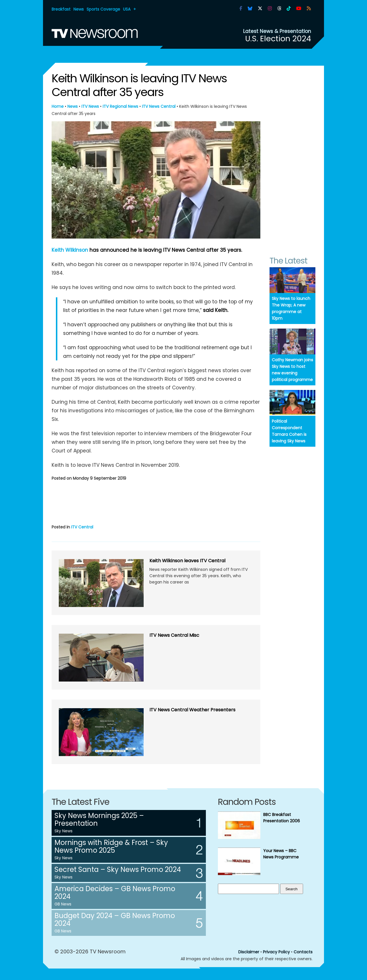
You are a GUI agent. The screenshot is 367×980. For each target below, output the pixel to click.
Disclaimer (249, 952)
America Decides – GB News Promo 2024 (115, 893)
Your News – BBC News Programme (281, 854)
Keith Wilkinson (70, 250)
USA (127, 9)
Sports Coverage (103, 9)
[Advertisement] (156, 501)
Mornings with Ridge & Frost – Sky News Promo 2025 (111, 846)
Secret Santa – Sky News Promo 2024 (118, 869)
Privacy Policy (276, 952)
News (79, 9)
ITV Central (82, 527)
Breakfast (61, 9)
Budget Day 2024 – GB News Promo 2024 (115, 920)
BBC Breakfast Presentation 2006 (282, 818)
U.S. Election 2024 (278, 39)
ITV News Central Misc (174, 635)
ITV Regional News (120, 106)
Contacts (303, 952)
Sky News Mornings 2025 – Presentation (99, 819)
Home (58, 106)
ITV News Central (159, 106)
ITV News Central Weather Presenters (192, 710)
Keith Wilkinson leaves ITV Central (187, 561)
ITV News (90, 106)
